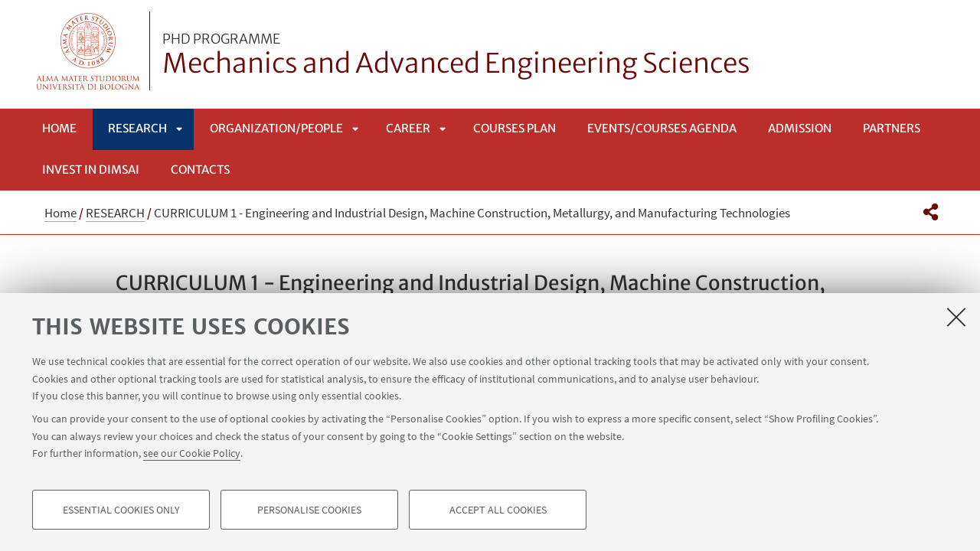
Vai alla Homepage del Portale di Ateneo (88, 51)
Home (59, 128)
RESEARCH (137, 128)
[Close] (956, 317)
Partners (892, 128)
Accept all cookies (498, 510)
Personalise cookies (309, 510)
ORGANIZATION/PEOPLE (276, 128)
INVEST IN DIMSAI (91, 170)
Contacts (200, 170)
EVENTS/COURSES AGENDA (662, 128)
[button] (931, 212)
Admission (800, 128)
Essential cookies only (121, 510)
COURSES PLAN (514, 128)
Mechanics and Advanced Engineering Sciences (456, 56)
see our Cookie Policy (192, 453)
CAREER (408, 128)
